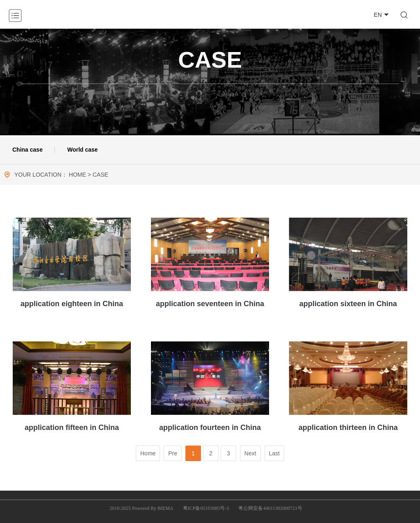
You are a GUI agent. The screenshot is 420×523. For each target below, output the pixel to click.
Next (250, 453)
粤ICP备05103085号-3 (206, 508)
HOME (78, 175)
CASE (100, 175)
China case (27, 150)
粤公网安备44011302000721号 (270, 508)
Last (274, 453)
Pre (173, 453)
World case (82, 150)
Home (148, 453)
